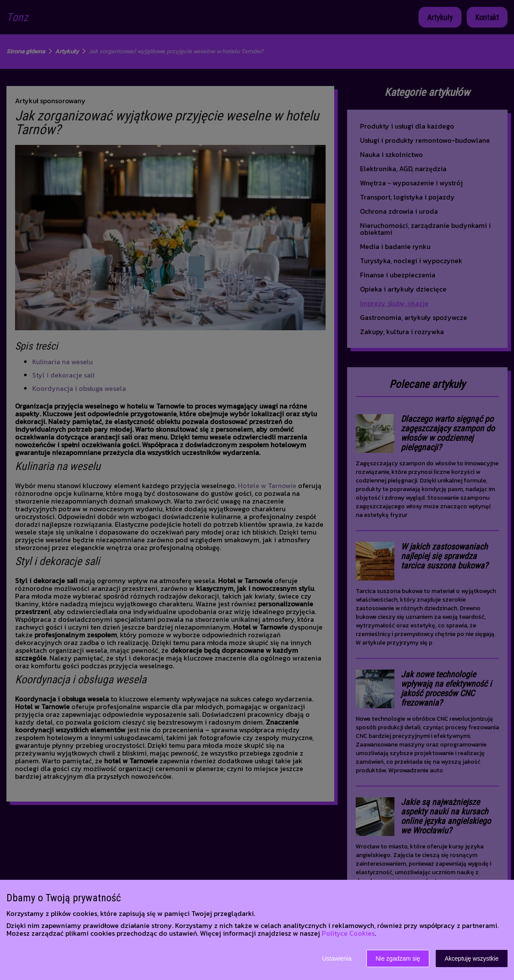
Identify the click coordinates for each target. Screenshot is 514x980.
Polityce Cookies (348, 933)
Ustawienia (337, 958)
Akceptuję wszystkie (472, 958)
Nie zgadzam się (398, 958)
